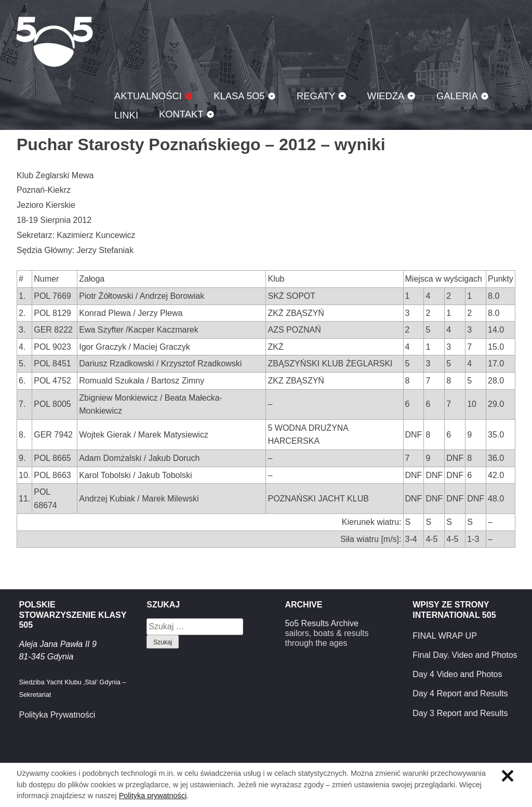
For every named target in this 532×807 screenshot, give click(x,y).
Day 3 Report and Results (460, 713)
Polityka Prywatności (57, 715)
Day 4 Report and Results (460, 693)
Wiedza (386, 96)
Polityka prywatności (153, 796)
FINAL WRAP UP (445, 636)
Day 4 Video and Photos (457, 674)
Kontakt (181, 114)
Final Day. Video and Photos (465, 655)
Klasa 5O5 (55, 42)
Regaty (316, 96)
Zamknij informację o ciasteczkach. (508, 776)
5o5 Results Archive (321, 623)
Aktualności (148, 96)
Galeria (457, 96)
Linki (126, 115)
